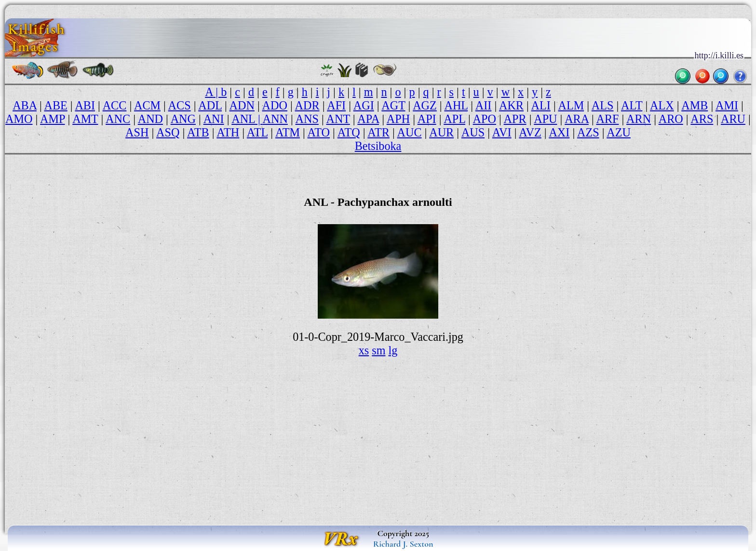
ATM (288, 132)
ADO (275, 105)
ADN (242, 105)
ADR (307, 105)
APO (485, 119)
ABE (55, 105)
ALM (571, 105)
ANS (307, 119)
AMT (85, 119)
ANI (214, 119)
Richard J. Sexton (403, 544)
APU (545, 119)
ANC (118, 119)
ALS (603, 105)
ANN (275, 119)
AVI (502, 132)
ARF (607, 119)
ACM (147, 105)
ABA (25, 105)
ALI (541, 105)
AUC (410, 132)
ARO (671, 119)
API (427, 119)
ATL (257, 132)
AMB (695, 105)
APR (515, 119)
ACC (115, 105)
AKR (511, 105)
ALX (662, 105)
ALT (632, 105)
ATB (198, 132)
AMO (19, 119)
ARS (702, 119)
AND (150, 119)
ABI (85, 105)
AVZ (530, 132)
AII (484, 105)
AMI (727, 105)
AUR (441, 132)
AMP (53, 119)
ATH (228, 132)
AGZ (425, 105)
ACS (180, 105)
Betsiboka (378, 146)
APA (368, 119)
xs (364, 350)
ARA (577, 119)
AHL (456, 105)
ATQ (349, 132)
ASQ (168, 132)
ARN (639, 119)
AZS (588, 132)
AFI (336, 105)
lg (393, 350)
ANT (338, 119)
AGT (393, 105)
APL (454, 119)
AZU (619, 132)
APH (398, 119)
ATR (378, 132)
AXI (559, 132)
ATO (319, 132)
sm (378, 350)
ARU (733, 119)
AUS (473, 132)
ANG (183, 119)
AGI (364, 105)
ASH (137, 132)
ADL (210, 105)
